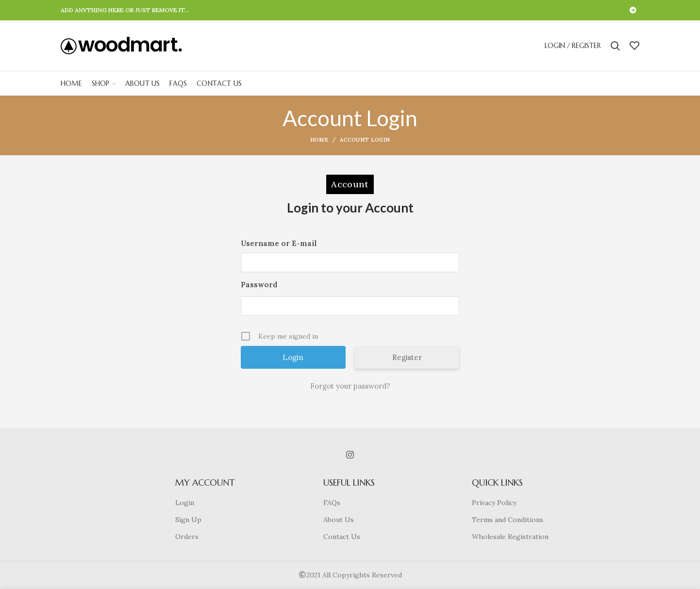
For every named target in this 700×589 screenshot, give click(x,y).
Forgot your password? (350, 386)
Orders (187, 537)
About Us (339, 520)
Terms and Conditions (508, 520)
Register (407, 357)
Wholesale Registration (510, 537)
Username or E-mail (279, 243)
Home (319, 140)
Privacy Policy (494, 503)
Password (259, 285)
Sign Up (188, 520)
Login (185, 503)
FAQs (332, 503)
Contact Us (342, 537)
